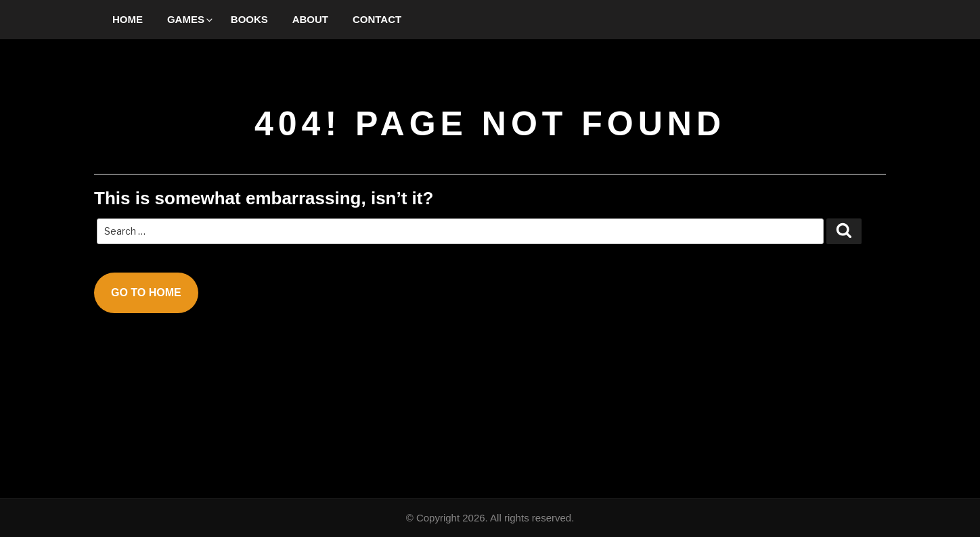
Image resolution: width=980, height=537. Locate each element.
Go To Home (146, 293)
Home (128, 19)
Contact (377, 19)
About (310, 19)
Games (191, 19)
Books (249, 19)
